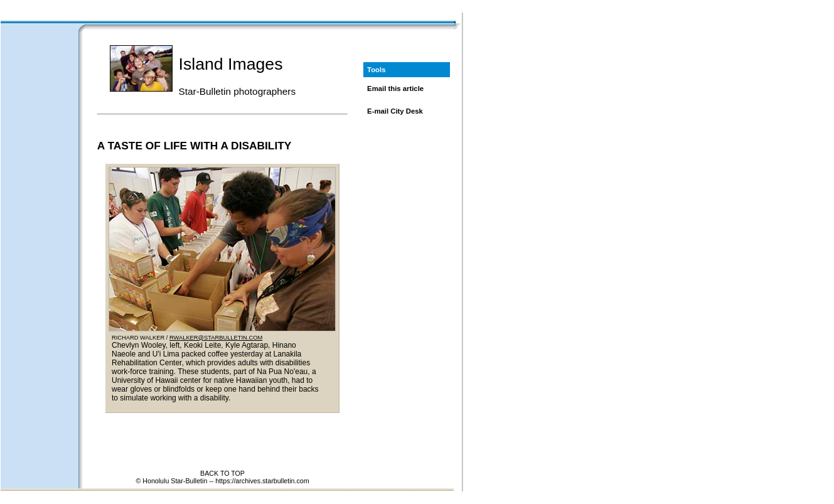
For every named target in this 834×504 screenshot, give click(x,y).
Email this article (395, 88)
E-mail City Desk (395, 111)
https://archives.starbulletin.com (262, 481)
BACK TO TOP (222, 473)
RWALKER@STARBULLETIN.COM (216, 338)
